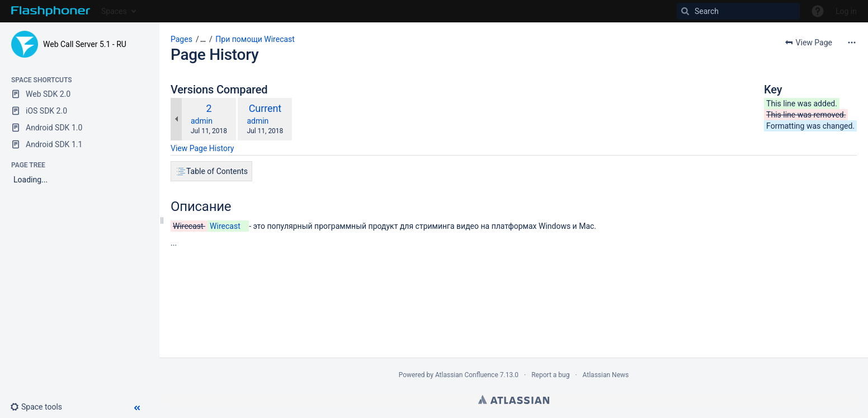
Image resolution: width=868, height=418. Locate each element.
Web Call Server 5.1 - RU (85, 44)
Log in (846, 11)
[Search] (738, 11)
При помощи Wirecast (255, 39)
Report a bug (550, 375)
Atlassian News (606, 375)
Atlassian (514, 400)
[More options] (852, 43)
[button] (41, 407)
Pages (181, 39)
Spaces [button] (114, 11)
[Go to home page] (51, 11)
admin (202, 121)
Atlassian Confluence (467, 375)
